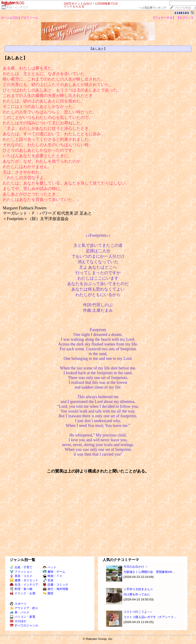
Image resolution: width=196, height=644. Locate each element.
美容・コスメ (21, 576)
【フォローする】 (164, 18)
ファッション (21, 572)
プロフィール (29, 18)
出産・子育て (21, 567)
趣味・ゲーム (54, 572)
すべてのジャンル (24, 625)
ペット (50, 567)
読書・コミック (55, 585)
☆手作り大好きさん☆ (138, 589)
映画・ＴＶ (53, 576)
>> (152, 8)
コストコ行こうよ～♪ (138, 612)
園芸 (48, 593)
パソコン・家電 (23, 617)
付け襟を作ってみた (137, 594)
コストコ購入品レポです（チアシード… (150, 617)
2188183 (182, 13)
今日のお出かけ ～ (136, 567)
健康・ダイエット (24, 580)
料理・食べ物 (21, 589)
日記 (15, 18)
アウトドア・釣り (24, 608)
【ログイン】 (185, 18)
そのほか (18, 621)
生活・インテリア (17, 7)
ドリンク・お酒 (23, 593)
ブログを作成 (183, 8)
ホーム (5, 18)
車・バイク (20, 612)
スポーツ (18, 604)
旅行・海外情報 (55, 589)
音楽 (48, 580)
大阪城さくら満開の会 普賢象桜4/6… (149, 572)
